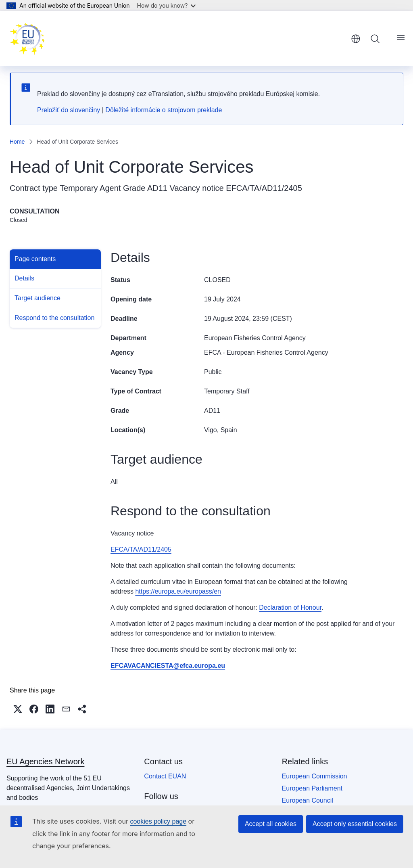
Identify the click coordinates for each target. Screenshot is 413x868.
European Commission (315, 776)
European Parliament (312, 788)
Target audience (38, 298)
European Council (308, 800)
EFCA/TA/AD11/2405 (264, 188)
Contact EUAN (165, 776)
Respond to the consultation (54, 318)
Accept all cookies (271, 824)
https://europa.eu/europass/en (178, 591)
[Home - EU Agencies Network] (27, 39)
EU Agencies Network (45, 761)
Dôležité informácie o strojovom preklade (164, 110)
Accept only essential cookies (355, 824)
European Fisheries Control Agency (255, 338)
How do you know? (167, 5)
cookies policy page (158, 821)
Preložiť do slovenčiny (69, 110)
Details (24, 278)
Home (17, 142)
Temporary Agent (90, 188)
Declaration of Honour (290, 608)
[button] (18, 709)
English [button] (356, 39)
